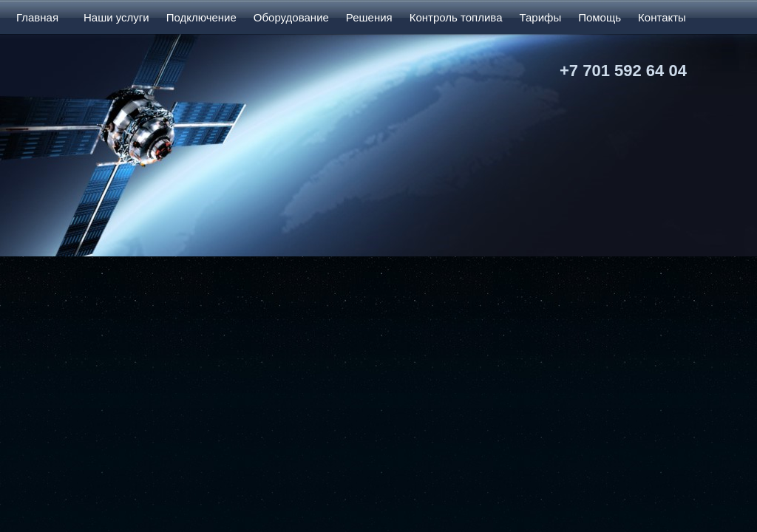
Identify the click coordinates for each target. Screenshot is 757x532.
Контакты (662, 17)
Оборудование (291, 17)
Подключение (201, 17)
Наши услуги (116, 17)
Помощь (600, 17)
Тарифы (540, 17)
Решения (369, 17)
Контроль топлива (456, 17)
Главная (37, 17)
